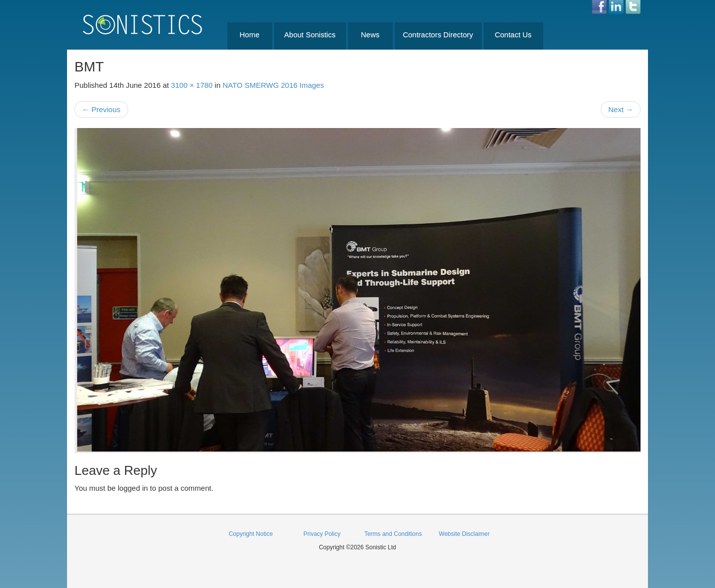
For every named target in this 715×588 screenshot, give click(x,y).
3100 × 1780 (192, 85)
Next (621, 109)
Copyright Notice (251, 534)
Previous (101, 109)
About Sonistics (310, 34)
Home (249, 34)
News (370, 34)
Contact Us (513, 34)
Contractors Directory (438, 34)
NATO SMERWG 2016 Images (273, 85)
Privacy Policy (322, 534)
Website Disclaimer (464, 534)
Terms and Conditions (393, 534)
